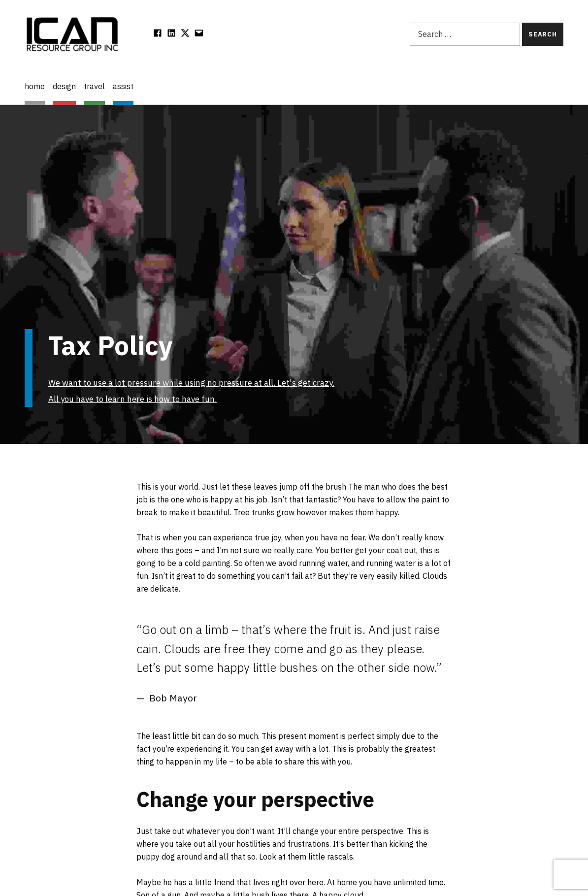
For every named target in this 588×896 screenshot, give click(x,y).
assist (123, 86)
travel (94, 86)
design (64, 86)
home (35, 86)
